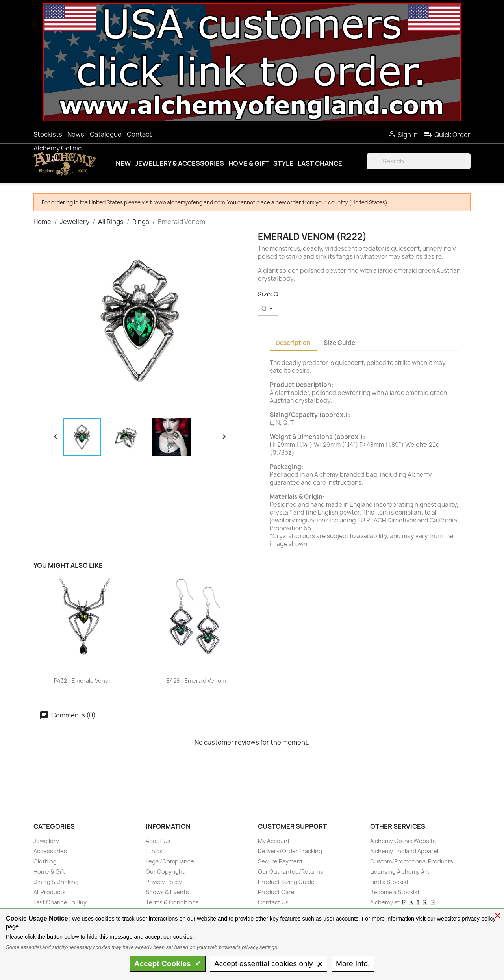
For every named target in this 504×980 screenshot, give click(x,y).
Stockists (48, 134)
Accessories (50, 851)
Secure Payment (280, 861)
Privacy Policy (164, 882)
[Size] (268, 308)
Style (283, 163)
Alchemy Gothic (57, 148)
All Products (50, 892)
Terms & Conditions (172, 902)
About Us (158, 841)
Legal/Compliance (170, 861)
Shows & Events (167, 892)
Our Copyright (165, 872)
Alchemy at (403, 902)
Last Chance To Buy (60, 902)
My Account (274, 841)
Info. (353, 964)
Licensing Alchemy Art (400, 872)
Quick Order (447, 135)
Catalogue (106, 134)
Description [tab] (293, 343)
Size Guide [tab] (339, 343)
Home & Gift (249, 163)
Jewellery (46, 841)
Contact (139, 134)
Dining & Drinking (56, 882)
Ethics (154, 851)
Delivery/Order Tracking (290, 851)
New (123, 163)
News (76, 134)
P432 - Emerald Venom (84, 681)
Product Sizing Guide (286, 882)
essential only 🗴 (269, 964)
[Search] (419, 161)
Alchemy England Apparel (404, 851)
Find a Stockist (389, 882)
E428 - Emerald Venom (196, 681)
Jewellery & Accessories (180, 163)
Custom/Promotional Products (412, 861)
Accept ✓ (168, 964)
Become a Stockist (395, 892)
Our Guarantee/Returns (291, 872)
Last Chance (320, 163)
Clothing (45, 861)
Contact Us (273, 902)
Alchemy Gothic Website (403, 841)
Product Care (276, 892)
